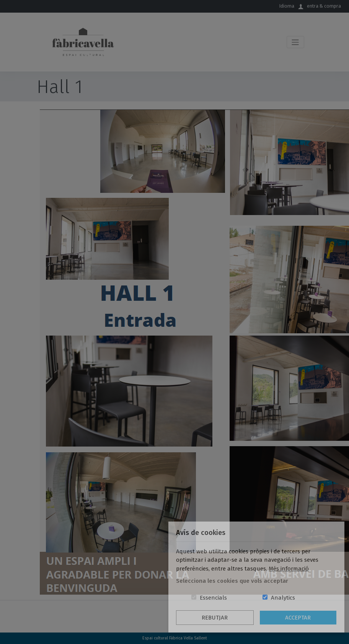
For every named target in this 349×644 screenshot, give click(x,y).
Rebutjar (215, 618)
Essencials (213, 598)
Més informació (289, 569)
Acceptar (298, 618)
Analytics (283, 598)
